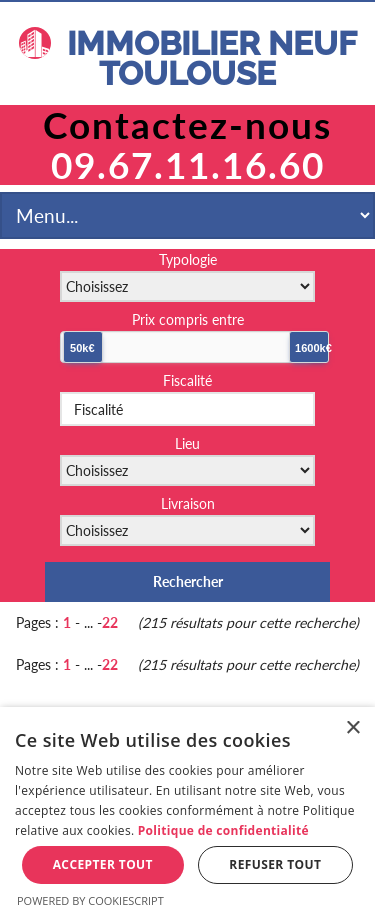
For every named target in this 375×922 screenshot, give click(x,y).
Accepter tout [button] (103, 864)
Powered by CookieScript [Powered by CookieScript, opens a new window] (90, 900)
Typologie (188, 259)
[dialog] (187, 814)
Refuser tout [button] (275, 864)
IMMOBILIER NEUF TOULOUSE (188, 59)
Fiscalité (187, 380)
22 (110, 622)
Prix (188, 319)
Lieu (187, 443)
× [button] (352, 728)
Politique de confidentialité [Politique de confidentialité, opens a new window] (223, 830)
